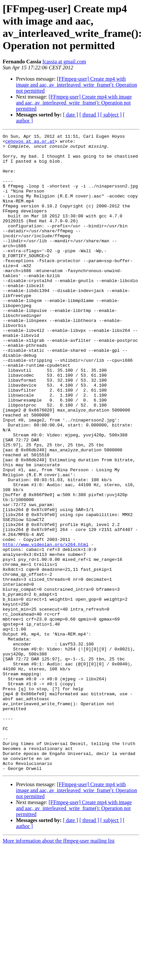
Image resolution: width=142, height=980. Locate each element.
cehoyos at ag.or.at (30, 143)
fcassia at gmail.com (64, 62)
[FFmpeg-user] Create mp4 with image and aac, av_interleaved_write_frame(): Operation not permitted (76, 85)
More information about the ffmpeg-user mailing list (59, 968)
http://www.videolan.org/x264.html (45, 627)
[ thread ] (89, 115)
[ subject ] (111, 115)
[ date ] (70, 115)
